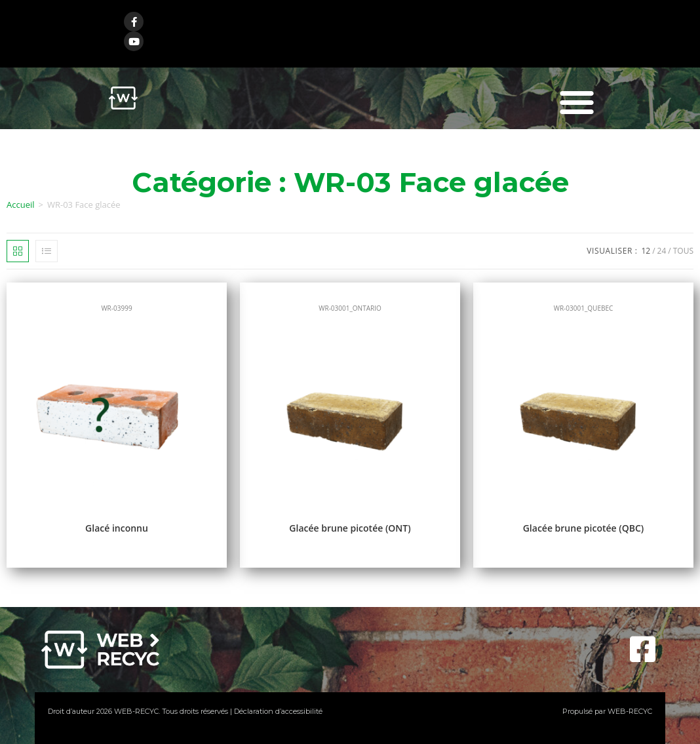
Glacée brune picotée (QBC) (584, 528)
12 (646, 251)
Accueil (21, 205)
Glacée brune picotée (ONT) (350, 528)
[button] (577, 102)
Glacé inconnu (117, 528)
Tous (683, 251)
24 (662, 251)
